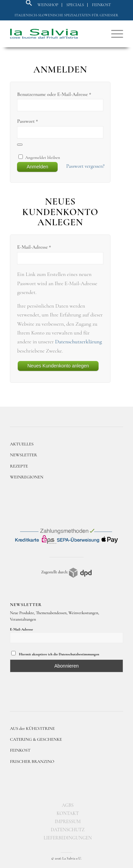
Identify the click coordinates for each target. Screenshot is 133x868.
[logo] (55, 34)
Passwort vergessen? (85, 166)
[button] (29, 5)
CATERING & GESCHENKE (36, 739)
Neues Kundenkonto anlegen (58, 366)
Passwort (27, 121)
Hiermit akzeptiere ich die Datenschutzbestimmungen (55, 654)
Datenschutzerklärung (79, 342)
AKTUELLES (22, 444)
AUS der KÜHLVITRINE (32, 728)
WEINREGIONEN (27, 477)
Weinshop (48, 5)
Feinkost (101, 5)
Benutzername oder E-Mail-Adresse (54, 94)
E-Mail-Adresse (34, 247)
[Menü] (114, 34)
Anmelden (37, 167)
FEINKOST (20, 750)
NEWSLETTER (24, 455)
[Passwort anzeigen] (20, 145)
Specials (75, 5)
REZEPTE (19, 466)
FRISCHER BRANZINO (32, 761)
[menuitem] (48, 5)
